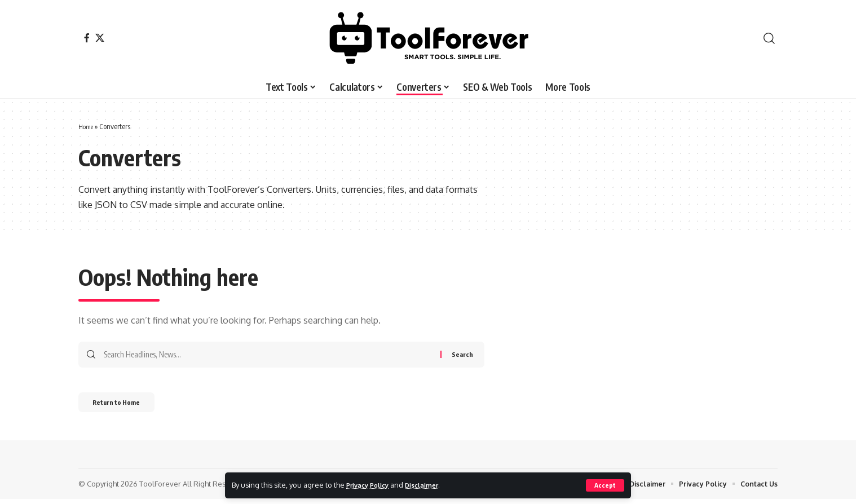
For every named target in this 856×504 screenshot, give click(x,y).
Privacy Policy (371, 485)
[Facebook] (87, 38)
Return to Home (126, 406)
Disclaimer (431, 485)
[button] (605, 485)
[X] (100, 38)
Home (87, 126)
